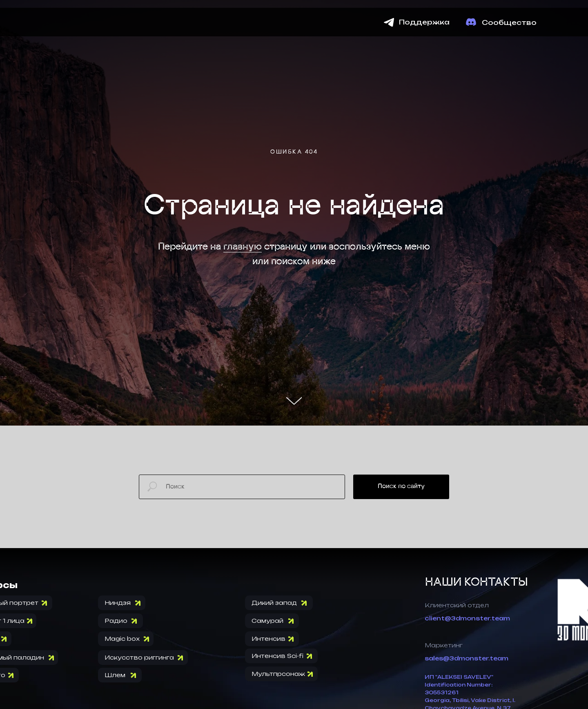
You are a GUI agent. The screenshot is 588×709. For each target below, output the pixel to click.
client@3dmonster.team (467, 618)
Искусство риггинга (139, 657)
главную (243, 247)
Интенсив (268, 639)
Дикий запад (274, 603)
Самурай (267, 621)
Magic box (122, 639)
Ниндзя (118, 603)
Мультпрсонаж (278, 674)
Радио (116, 621)
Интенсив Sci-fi (277, 656)
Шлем (115, 675)
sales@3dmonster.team (467, 658)
